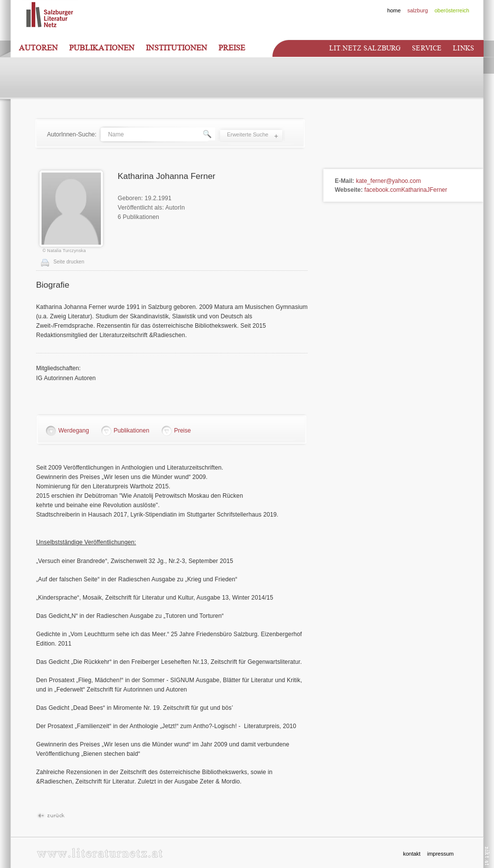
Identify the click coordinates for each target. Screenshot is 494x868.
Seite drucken (69, 262)
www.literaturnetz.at (100, 853)
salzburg (418, 10)
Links (464, 48)
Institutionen (177, 48)
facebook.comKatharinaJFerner (406, 190)
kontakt (412, 854)
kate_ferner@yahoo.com (389, 181)
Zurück (51, 816)
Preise (232, 48)
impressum (441, 854)
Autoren (38, 48)
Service (427, 48)
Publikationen (102, 48)
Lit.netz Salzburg (365, 48)
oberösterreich (452, 10)
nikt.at (487, 856)
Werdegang (74, 431)
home (394, 10)
